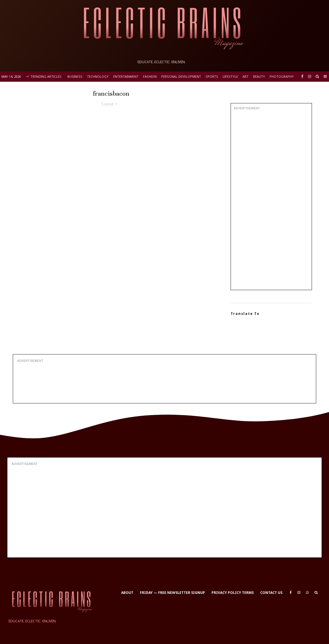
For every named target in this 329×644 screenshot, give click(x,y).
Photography (282, 76)
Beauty (259, 76)
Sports (212, 76)
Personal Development (181, 76)
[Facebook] (302, 76)
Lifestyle (230, 76)
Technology (98, 76)
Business (75, 76)
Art (246, 76)
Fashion (150, 76)
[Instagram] (310, 76)
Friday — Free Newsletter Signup (172, 593)
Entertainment (126, 76)
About (127, 593)
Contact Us (271, 593)
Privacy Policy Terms (233, 593)
